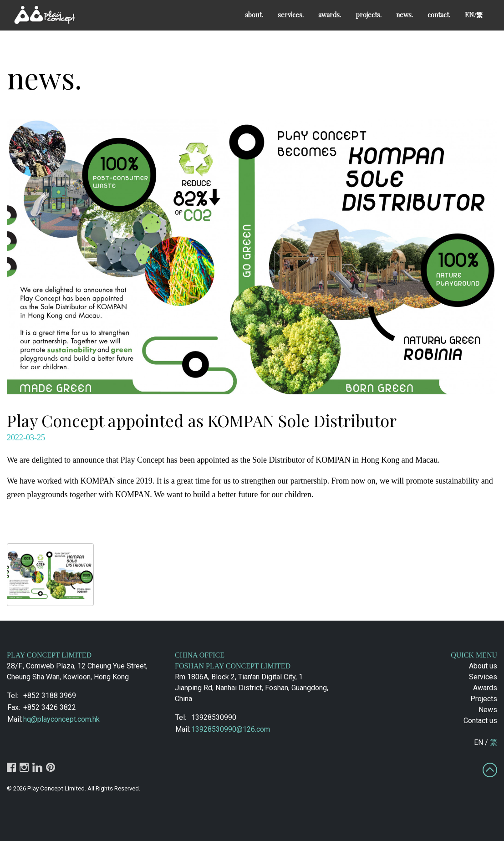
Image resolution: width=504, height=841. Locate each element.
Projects (484, 699)
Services (483, 677)
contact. (439, 15)
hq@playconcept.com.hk (61, 719)
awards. (330, 15)
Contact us (480, 721)
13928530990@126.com (231, 729)
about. (254, 15)
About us (483, 666)
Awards (485, 688)
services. (291, 15)
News (488, 710)
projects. (369, 15)
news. (405, 15)
